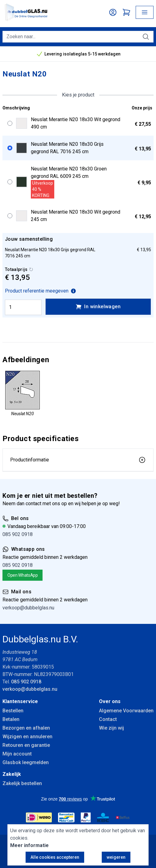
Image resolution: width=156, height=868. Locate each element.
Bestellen (13, 711)
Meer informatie (29, 845)
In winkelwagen (98, 307)
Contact (108, 719)
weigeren (116, 857)
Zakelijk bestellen (22, 783)
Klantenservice (20, 701)
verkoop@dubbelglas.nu (28, 608)
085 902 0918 (18, 534)
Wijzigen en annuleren (27, 737)
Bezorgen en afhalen (26, 728)
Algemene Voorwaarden (126, 711)
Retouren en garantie (26, 745)
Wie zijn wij (111, 728)
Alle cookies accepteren (55, 857)
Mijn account (17, 754)
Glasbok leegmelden (26, 762)
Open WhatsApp (23, 575)
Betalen (11, 719)
